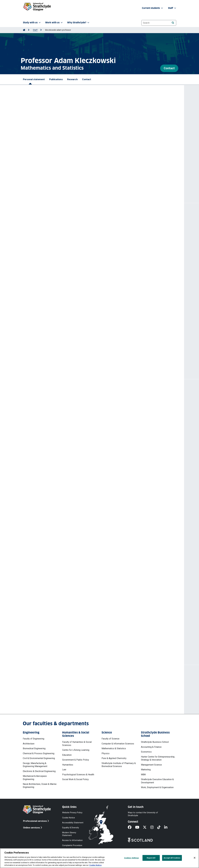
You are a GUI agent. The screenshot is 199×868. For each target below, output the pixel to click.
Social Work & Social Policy (75, 779)
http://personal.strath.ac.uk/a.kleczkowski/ (76, 186)
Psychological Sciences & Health (78, 775)
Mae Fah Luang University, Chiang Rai (47, 407)
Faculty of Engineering (34, 739)
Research (72, 79)
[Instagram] (154, 827)
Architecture (29, 744)
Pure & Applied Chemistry (114, 758)
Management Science (151, 765)
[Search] (173, 23)
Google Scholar (72, 172)
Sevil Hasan (51, 235)
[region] (99, 858)
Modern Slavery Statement (69, 834)
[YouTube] (139, 827)
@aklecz (58, 181)
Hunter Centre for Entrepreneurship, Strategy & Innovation (158, 758)
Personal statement (34, 79)
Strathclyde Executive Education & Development (157, 781)
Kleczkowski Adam (67, 235)
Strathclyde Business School (155, 742)
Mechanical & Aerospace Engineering (35, 778)
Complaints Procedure (72, 845)
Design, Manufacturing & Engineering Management (35, 765)
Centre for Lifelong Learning (76, 750)
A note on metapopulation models (45, 231)
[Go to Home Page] (24, 30)
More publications (43, 362)
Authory (53, 175)
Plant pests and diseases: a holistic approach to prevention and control (64, 457)
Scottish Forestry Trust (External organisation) (52, 444)
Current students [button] (153, 8)
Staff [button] (172, 8)
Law (64, 770)
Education (67, 755)
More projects (40, 648)
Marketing (146, 770)
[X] (147, 827)
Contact (169, 68)
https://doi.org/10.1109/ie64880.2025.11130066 (51, 271)
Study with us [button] (32, 23)
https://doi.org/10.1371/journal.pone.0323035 (49, 292)
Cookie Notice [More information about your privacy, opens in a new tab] (95, 865)
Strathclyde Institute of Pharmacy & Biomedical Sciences (119, 765)
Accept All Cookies (172, 858)
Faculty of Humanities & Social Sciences (77, 743)
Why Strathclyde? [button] (78, 23)
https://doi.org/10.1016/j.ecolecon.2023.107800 (50, 352)
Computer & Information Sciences (118, 744)
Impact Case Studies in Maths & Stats (47, 420)
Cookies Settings (131, 858)
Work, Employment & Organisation (157, 787)
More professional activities (50, 486)
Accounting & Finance (151, 747)
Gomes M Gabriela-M (87, 235)
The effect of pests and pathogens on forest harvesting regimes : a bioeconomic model (73, 339)
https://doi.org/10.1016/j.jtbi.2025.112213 (47, 244)
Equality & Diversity (71, 828)
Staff (35, 30)
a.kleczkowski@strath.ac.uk (47, 696)
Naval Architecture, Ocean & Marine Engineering (40, 786)
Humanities (68, 765)
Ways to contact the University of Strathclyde (143, 814)
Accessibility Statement (73, 823)
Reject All (151, 858)
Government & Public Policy (76, 760)
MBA (143, 775)
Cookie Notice (69, 818)
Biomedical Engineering (34, 748)
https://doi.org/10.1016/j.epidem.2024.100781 (50, 313)
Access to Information (72, 840)
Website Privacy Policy (72, 813)
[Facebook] (131, 827)
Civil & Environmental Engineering (39, 758)
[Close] (195, 858)
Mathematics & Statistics (114, 748)
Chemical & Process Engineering (39, 753)
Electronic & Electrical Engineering (39, 771)
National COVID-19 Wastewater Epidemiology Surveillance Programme (64, 630)
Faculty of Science (110, 739)
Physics (106, 753)
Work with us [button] (54, 23)
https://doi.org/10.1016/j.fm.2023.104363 (47, 334)
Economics (146, 752)
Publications (56, 79)
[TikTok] (161, 827)
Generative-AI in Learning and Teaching (48, 432)
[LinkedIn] (168, 827)
